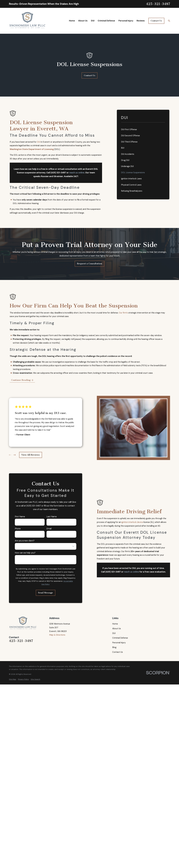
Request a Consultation (89, 264)
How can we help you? (25, 553)
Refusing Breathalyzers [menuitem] (132, 191)
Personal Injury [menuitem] (126, 21)
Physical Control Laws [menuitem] (131, 185)
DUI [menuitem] (93, 21)
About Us (117, 629)
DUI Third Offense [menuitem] (129, 142)
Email (49, 529)
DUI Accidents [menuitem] (128, 154)
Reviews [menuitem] (141, 21)
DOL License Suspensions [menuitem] (133, 173)
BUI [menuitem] (123, 148)
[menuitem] (13, 679)
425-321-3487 (158, 4)
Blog (114, 647)
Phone (18, 529)
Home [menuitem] (72, 21)
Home (115, 624)
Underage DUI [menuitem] (127, 166)
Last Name (52, 517)
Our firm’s (123, 313)
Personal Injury (119, 643)
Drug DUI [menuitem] (125, 160)
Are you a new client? (25, 541)
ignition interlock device (132, 522)
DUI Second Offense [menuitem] (130, 136)
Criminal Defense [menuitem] (106, 21)
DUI (39, 142)
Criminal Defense (120, 638)
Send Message (45, 593)
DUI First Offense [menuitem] (129, 129)
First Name (20, 517)
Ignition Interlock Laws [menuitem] (131, 179)
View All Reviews (31, 455)
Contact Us (156, 21)
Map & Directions (57, 635)
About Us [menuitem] (83, 21)
